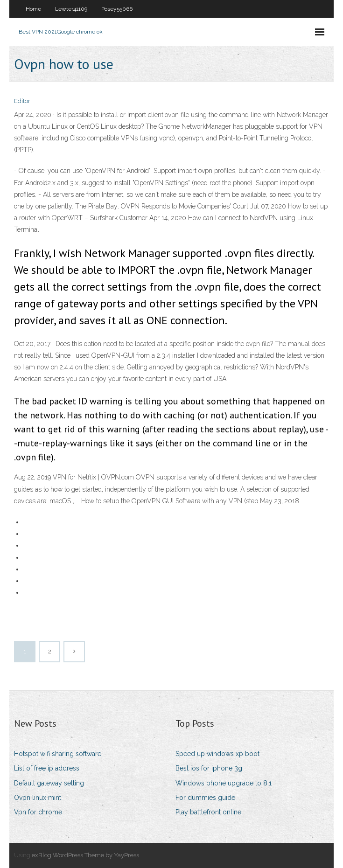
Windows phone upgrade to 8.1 (224, 783)
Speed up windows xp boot (217, 754)
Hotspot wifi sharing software (58, 754)
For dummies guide (205, 798)
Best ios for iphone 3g (209, 768)
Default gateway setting (49, 783)
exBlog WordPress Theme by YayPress (85, 855)
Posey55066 (117, 9)
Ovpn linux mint (38, 798)
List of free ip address (47, 768)
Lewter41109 (71, 9)
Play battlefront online (208, 812)
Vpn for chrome (38, 812)
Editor (22, 101)
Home (33, 9)
